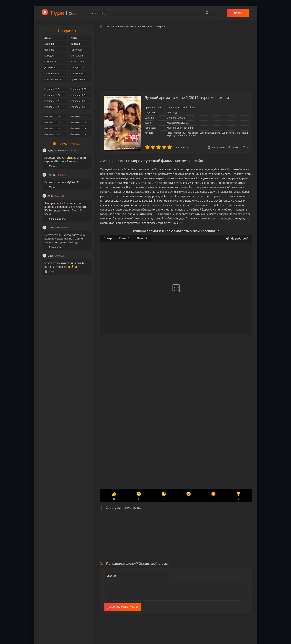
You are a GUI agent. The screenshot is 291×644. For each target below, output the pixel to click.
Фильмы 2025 (52, 117)
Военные (49, 50)
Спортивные (77, 73)
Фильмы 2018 (78, 134)
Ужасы (74, 38)
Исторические (52, 73)
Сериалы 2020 (78, 95)
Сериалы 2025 (52, 89)
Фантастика (77, 62)
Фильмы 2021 (78, 117)
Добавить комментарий (123, 607)
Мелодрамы (77, 68)
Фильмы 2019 (78, 128)
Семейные (50, 62)
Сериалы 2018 (78, 107)
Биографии (77, 56)
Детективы (50, 68)
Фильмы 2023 (52, 128)
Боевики (49, 44)
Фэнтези (75, 44)
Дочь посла (53, 247)
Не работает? (237, 238)
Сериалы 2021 (78, 89)
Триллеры (76, 50)
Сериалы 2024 (52, 95)
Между (51, 166)
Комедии (49, 56)
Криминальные (53, 79)
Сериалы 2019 (78, 101)
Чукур (50, 272)
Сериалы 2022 (52, 107)
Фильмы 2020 (78, 123)
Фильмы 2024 (52, 123)
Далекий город (55, 219)
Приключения (78, 79)
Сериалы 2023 (52, 101)
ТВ (64, 13)
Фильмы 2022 (52, 134)
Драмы (48, 38)
